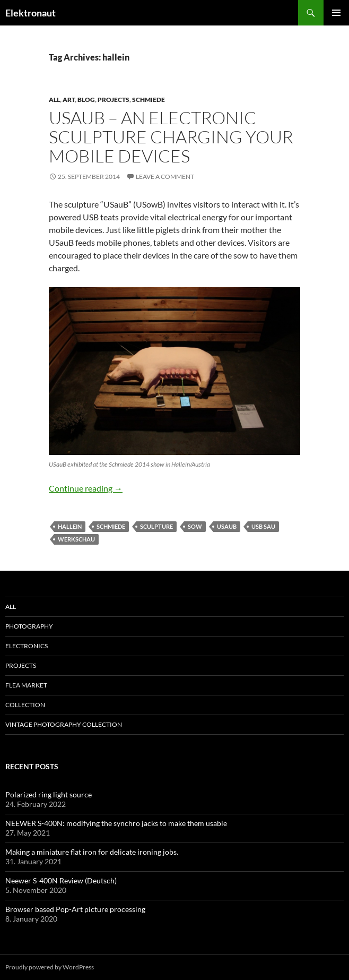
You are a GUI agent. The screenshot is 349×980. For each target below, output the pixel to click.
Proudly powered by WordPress (50, 967)
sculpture (156, 526)
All (54, 100)
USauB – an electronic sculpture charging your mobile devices (171, 137)
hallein (70, 526)
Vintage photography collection (64, 724)
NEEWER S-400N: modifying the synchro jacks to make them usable (116, 823)
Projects (114, 100)
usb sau (263, 526)
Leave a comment (165, 177)
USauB (227, 526)
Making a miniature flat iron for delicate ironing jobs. (92, 852)
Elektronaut (30, 13)
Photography (29, 626)
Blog (86, 100)
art (69, 100)
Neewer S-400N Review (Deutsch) (61, 880)
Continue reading (86, 488)
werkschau (76, 539)
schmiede (149, 100)
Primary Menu (336, 13)
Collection (25, 705)
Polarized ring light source (49, 794)
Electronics (27, 646)
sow (195, 526)
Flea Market (26, 685)
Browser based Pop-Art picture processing (75, 909)
